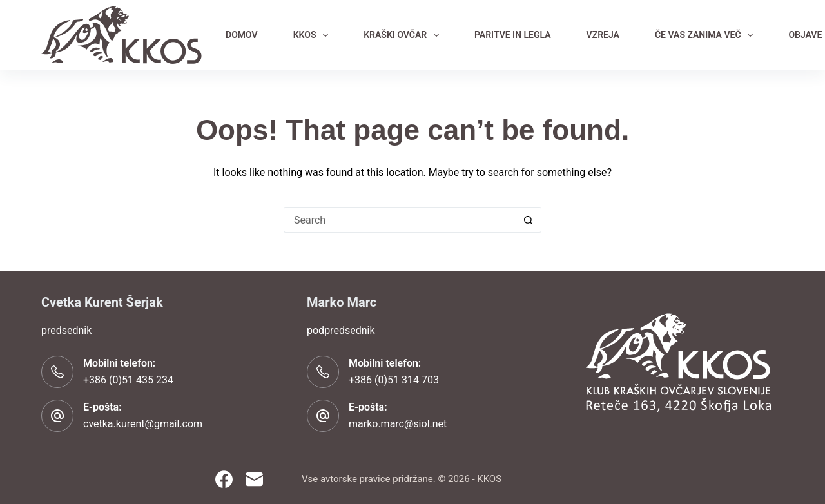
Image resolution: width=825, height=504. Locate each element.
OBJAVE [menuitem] (805, 35)
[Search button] (529, 220)
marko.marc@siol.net (398, 424)
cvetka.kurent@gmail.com (143, 424)
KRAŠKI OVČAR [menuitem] (404, 35)
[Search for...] (400, 220)
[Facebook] (224, 479)
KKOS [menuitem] (314, 35)
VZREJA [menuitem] (603, 35)
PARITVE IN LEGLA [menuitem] (513, 35)
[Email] (254, 479)
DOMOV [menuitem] (242, 35)
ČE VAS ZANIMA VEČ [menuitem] (706, 35)
